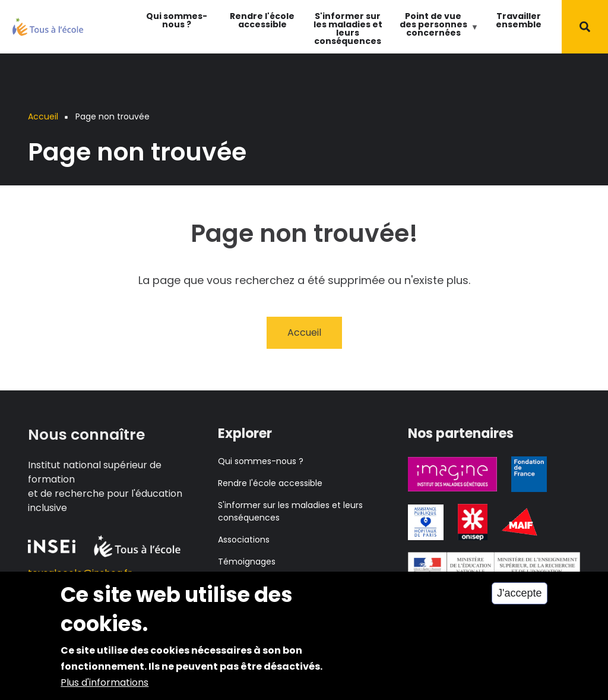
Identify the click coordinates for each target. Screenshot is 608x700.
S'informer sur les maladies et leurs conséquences (348, 29)
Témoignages (247, 562)
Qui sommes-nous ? (177, 20)
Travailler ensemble (519, 20)
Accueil (304, 332)
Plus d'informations (104, 688)
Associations (244, 540)
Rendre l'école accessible (262, 20)
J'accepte (519, 600)
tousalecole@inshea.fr (80, 573)
